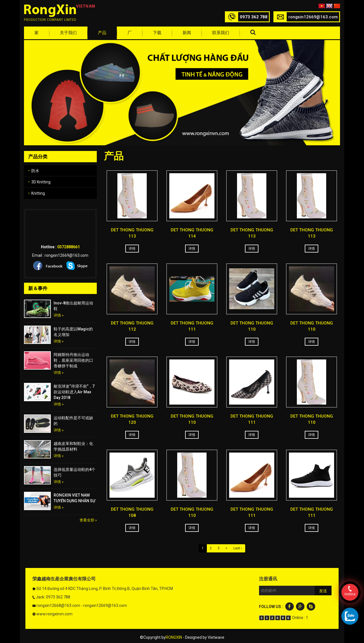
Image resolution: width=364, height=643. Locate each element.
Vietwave (216, 637)
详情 (132, 249)
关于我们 (68, 33)
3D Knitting (39, 182)
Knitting (37, 193)
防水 (34, 171)
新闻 (187, 33)
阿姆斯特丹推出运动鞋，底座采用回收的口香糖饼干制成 (73, 360)
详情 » (59, 315)
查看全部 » (88, 520)
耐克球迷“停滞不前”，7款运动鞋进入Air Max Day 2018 (74, 392)
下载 (157, 33)
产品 (102, 33)
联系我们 (221, 33)
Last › (238, 548)
